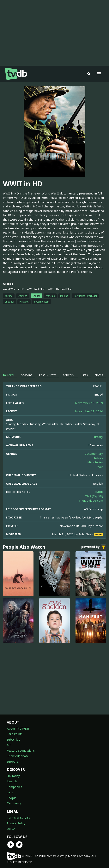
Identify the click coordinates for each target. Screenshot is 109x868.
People (12, 798)
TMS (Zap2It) (94, 496)
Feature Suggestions (21, 750)
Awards (12, 781)
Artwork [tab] (69, 375)
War (100, 467)
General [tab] (9, 375)
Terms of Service (18, 818)
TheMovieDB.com (91, 501)
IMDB (99, 492)
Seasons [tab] (27, 375)
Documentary (94, 454)
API (9, 745)
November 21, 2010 (89, 411)
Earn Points (15, 734)
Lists (10, 792)
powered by (94, 547)
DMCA (11, 829)
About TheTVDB (18, 728)
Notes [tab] (99, 375)
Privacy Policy (16, 823)
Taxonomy (14, 803)
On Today (13, 776)
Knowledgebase (18, 756)
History (98, 437)
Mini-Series (95, 462)
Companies (14, 787)
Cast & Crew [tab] (47, 375)
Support (12, 761)
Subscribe (14, 739)
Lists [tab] (85, 375)
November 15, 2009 (89, 403)
